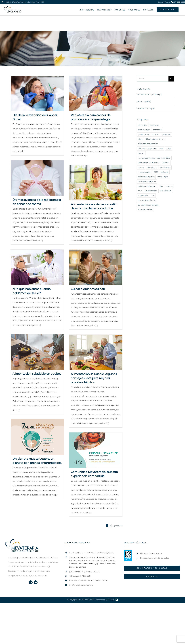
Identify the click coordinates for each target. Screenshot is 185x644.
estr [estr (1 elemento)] (161, 148)
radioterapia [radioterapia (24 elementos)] (163, 177)
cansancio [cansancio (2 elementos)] (157, 130)
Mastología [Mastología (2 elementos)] (152, 167)
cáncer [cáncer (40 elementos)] (156, 134)
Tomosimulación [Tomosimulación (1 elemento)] (145, 210)
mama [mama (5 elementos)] (141, 167)
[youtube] (31, 582)
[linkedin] (36, 582)
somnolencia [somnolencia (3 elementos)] (165, 191)
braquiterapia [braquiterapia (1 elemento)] (144, 130)
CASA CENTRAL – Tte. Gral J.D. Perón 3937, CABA (91, 553)
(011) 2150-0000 (179, 2)
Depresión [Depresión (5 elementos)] (166, 134)
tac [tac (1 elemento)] (153, 195)
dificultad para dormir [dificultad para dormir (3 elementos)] (155, 139)
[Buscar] (171, 79)
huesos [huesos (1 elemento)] (141, 153)
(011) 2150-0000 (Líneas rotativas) (84, 572)
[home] (22, 541)
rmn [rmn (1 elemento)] (140, 191)
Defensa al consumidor (151, 553)
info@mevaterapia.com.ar (81, 585)
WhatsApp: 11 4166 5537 (80, 576)
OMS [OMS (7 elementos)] (156, 172)
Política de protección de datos (155, 558)
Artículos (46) (145, 101)
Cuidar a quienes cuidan (88, 289)
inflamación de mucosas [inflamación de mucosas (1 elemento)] (149, 163)
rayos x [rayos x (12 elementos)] (169, 186)
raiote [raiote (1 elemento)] (161, 186)
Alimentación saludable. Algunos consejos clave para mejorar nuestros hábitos (94, 378)
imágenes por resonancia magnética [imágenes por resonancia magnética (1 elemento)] (154, 158)
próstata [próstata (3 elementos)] (165, 172)
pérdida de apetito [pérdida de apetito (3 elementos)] (146, 177)
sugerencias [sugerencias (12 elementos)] (143, 195)
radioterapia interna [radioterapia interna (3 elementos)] (147, 186)
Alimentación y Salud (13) (150, 94)
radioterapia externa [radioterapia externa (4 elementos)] (147, 181)
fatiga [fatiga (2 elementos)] (168, 148)
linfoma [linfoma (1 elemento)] (166, 163)
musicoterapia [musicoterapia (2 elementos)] (144, 172)
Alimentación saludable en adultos (37, 374)
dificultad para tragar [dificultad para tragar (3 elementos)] (147, 148)
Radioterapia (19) (146, 108)
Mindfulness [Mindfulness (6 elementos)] (165, 167)
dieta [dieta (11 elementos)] (140, 139)
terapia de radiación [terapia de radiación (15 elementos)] (147, 200)
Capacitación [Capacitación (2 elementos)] (144, 134)
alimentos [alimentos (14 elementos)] (142, 125)
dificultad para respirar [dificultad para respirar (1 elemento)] (148, 144)
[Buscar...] (153, 79)
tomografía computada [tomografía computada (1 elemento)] (148, 205)
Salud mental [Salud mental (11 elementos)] (151, 191)
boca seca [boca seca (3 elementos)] (154, 125)
